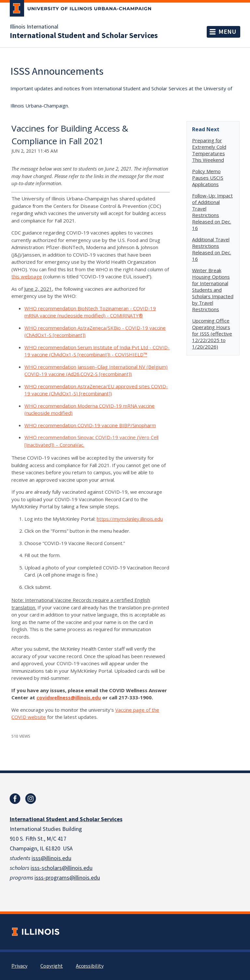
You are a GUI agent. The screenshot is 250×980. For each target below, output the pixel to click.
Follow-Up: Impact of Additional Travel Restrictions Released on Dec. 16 (212, 212)
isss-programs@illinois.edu (67, 878)
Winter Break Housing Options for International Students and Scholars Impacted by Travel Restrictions (213, 290)
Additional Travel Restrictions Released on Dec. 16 (212, 249)
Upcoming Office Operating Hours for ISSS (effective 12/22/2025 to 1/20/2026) (212, 334)
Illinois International (34, 27)
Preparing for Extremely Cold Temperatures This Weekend (209, 150)
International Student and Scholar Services (84, 36)
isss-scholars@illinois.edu (62, 868)
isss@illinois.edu (51, 858)
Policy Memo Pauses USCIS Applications (208, 178)
